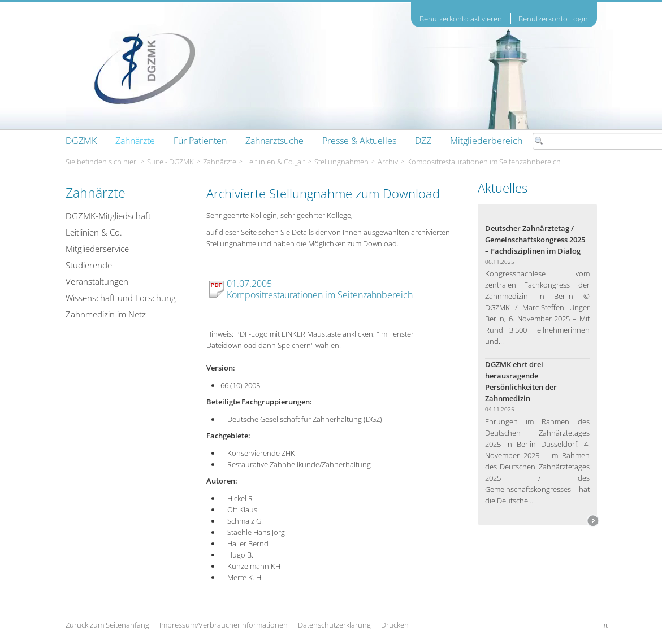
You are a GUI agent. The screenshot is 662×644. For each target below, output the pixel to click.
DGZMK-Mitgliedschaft (108, 216)
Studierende (89, 265)
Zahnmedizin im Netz (106, 314)
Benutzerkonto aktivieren (461, 19)
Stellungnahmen (341, 162)
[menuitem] (81, 141)
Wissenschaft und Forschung (121, 298)
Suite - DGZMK (170, 162)
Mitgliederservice (97, 249)
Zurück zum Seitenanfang (107, 625)
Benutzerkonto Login (553, 19)
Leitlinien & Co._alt (275, 162)
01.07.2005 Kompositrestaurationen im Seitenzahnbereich (320, 289)
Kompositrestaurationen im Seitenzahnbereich (484, 162)
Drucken (395, 625)
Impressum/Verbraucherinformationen (224, 625)
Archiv (388, 162)
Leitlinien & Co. (94, 232)
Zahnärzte (220, 162)
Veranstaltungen (97, 281)
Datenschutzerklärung (334, 625)
